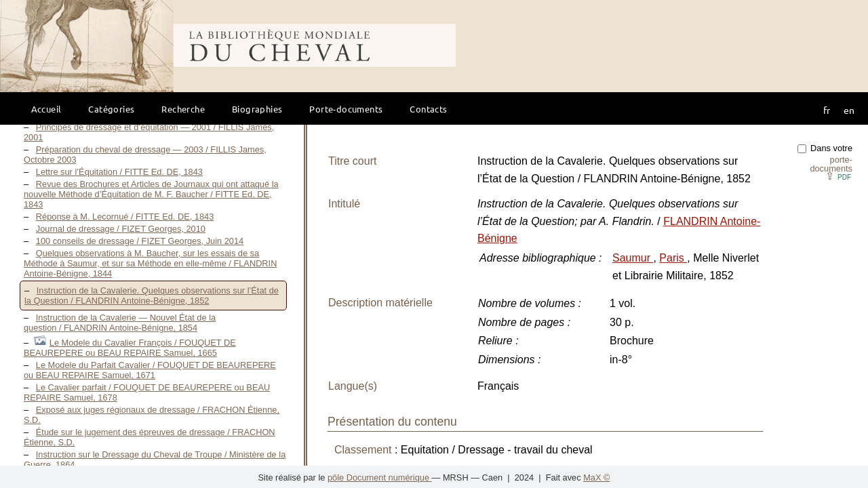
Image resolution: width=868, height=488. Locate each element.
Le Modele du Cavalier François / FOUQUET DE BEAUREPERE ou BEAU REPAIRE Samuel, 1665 (130, 348)
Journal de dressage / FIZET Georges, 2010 (121, 229)
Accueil (46, 109)
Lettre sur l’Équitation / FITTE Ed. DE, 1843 (119, 172)
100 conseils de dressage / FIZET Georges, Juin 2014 (140, 241)
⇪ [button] (838, 176)
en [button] (849, 110)
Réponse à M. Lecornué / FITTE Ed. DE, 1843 (125, 217)
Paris (673, 258)
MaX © (596, 477)
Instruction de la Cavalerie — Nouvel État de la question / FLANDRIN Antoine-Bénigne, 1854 (120, 323)
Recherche (183, 109)
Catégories (111, 109)
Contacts (428, 109)
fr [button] (827, 110)
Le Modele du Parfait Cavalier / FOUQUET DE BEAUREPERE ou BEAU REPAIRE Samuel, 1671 (150, 370)
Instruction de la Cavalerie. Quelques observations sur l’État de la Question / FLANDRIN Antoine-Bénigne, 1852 (152, 296)
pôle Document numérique (380, 477)
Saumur (633, 258)
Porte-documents (346, 109)
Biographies (257, 109)
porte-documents (831, 164)
